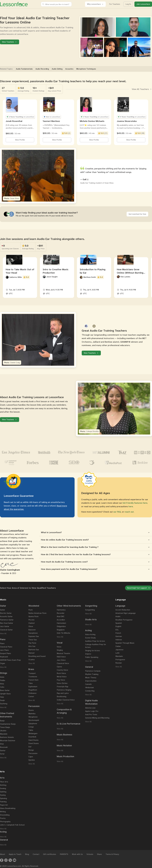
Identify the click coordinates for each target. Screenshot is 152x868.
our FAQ (117, 512)
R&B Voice (61, 657)
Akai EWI (61, 616)
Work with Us (77, 854)
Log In (128, 4)
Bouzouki (4, 747)
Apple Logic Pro (92, 711)
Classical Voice (63, 663)
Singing (60, 650)
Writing (3, 812)
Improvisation (91, 681)
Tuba (30, 683)
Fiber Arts (4, 782)
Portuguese (120, 660)
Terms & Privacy (112, 854)
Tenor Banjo (5, 727)
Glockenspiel (34, 720)
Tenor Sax (33, 640)
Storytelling (5, 815)
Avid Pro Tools (91, 714)
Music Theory (91, 678)
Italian (118, 646)
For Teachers (115, 4)
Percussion (33, 753)
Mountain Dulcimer (8, 741)
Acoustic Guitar (6, 616)
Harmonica (61, 610)
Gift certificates (50, 854)
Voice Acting (90, 634)
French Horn (33, 680)
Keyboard (4, 657)
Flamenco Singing (64, 690)
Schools (90, 854)
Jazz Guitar (5, 626)
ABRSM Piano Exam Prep (10, 660)
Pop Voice (61, 680)
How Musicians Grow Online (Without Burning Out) (130, 273)
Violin (2, 677)
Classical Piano (6, 647)
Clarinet (32, 623)
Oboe (31, 626)
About (2, 854)
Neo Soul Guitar (6, 623)
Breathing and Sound (37, 656)
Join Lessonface (143, 4)
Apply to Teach (15, 854)
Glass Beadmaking (8, 808)
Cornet (31, 696)
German (119, 636)
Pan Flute (32, 643)
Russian (119, 663)
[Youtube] (14, 860)
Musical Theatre (63, 653)
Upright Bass (5, 694)
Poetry (3, 818)
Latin (117, 653)
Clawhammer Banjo (8, 724)
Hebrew (119, 640)
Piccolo (31, 620)
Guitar (2, 610)
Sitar (2, 744)
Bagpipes (61, 630)
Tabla (31, 730)
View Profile (20, 140)
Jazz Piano (4, 650)
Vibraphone (33, 717)
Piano (2, 643)
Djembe (32, 760)
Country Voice (62, 670)
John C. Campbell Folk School (12, 825)
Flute (31, 610)
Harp (2, 697)
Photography (5, 822)
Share (99, 854)
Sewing (3, 788)
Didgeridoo (61, 626)
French (118, 633)
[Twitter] (10, 860)
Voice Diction (62, 683)
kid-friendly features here (135, 503)
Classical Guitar (6, 630)
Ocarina (31, 660)
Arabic (118, 616)
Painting (3, 802)
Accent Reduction (123, 610)
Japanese (119, 650)
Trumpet (32, 673)
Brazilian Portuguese (124, 620)
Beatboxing (62, 696)
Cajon (31, 757)
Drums (31, 710)
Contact (36, 854)
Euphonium (33, 687)
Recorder (61, 613)
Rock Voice (61, 673)
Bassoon (32, 630)
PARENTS (64, 854)
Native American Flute (37, 613)
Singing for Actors (93, 651)
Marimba (32, 714)
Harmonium (61, 623)
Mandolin (4, 734)
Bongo (31, 750)
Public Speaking (92, 657)
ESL (117, 630)
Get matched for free (137, 214)
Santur (3, 750)
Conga (31, 727)
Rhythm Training (92, 674)
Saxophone (33, 633)
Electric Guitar (6, 613)
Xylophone (33, 723)
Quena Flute (33, 616)
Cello (2, 687)
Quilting (3, 792)
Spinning (3, 798)
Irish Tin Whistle (63, 633)
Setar (2, 754)
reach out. (129, 512)
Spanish (119, 623)
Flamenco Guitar (7, 620)
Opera (59, 667)
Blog (27, 854)
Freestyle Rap (63, 687)
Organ (2, 663)
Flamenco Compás (93, 671)
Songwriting (90, 610)
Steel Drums (34, 743)
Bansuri (31, 653)
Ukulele (3, 731)
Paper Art (4, 805)
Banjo (2, 721)
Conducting (90, 691)
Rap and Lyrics (63, 693)
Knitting (3, 785)
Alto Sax (32, 646)
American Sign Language (126, 613)
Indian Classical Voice (66, 700)
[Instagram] (6, 860)
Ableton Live (90, 708)
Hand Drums (33, 740)
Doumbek (32, 737)
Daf (30, 747)
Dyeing (3, 795)
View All (3, 633)
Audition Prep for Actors (95, 641)
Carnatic (88, 684)
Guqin (2, 700)
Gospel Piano (5, 653)
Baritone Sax (34, 650)
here (131, 506)
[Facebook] (2, 860)
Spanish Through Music (125, 643)
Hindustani (89, 687)
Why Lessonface (95, 4)
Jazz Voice (61, 660)
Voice (59, 647)
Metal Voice (62, 677)
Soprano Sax (34, 636)
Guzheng (4, 704)
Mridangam (33, 733)
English (118, 626)
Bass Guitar (5, 690)
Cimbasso (32, 693)
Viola (2, 684)
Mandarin (119, 656)
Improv (88, 654)
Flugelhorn (33, 690)
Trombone (33, 677)
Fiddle (3, 680)
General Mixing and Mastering (97, 718)
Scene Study (90, 638)
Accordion (61, 620)
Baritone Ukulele (7, 737)
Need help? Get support (139, 588)
